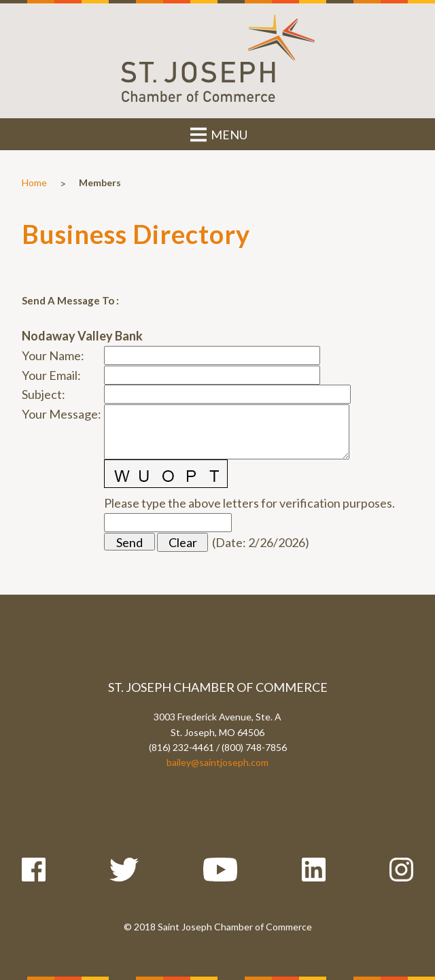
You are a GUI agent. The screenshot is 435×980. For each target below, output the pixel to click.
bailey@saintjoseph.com (217, 762)
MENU (218, 135)
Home (34, 182)
